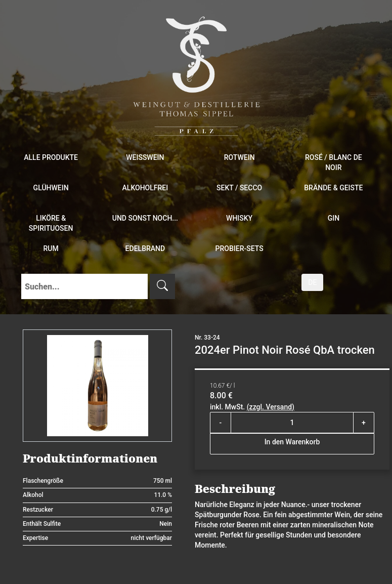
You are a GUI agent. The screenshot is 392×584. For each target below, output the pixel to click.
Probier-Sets (239, 248)
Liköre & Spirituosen (51, 223)
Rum (51, 248)
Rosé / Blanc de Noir (334, 162)
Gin (334, 218)
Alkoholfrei (145, 188)
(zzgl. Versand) (271, 407)
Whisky (239, 218)
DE (312, 282)
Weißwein (145, 157)
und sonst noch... (145, 218)
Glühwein (51, 188)
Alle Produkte (51, 157)
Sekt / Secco (239, 188)
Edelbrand (145, 248)
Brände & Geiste (333, 188)
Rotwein (239, 157)
